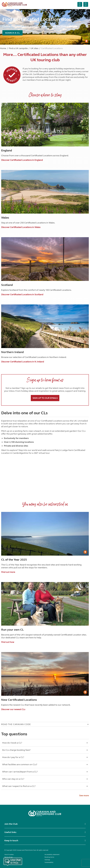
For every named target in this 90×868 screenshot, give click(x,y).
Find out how (8, 642)
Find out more (8, 572)
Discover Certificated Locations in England (22, 160)
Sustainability (49, 862)
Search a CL (12, 33)
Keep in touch (11, 841)
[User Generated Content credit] (86, 41)
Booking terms (49, 857)
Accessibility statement (52, 854)
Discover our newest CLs (13, 709)
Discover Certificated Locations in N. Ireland (23, 362)
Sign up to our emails (45, 398)
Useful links (10, 832)
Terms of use (8, 857)
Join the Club (11, 824)
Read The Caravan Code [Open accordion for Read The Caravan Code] (16, 724)
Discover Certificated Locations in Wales (21, 227)
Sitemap (47, 860)
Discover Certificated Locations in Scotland (22, 295)
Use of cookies (9, 854)
